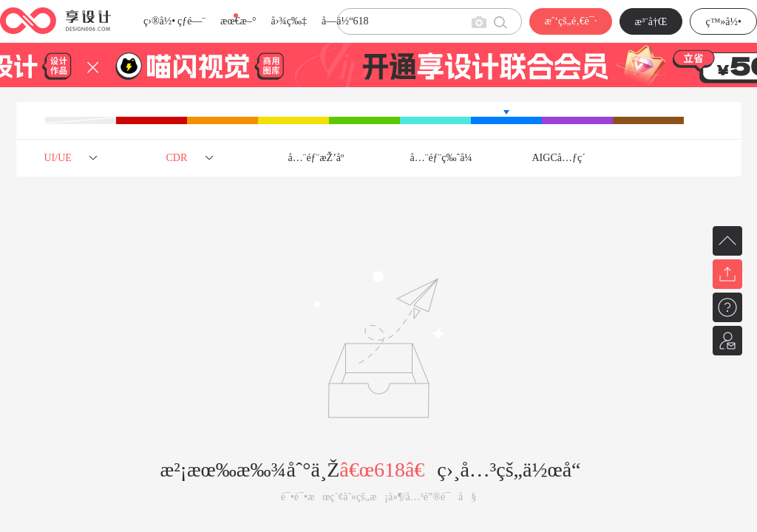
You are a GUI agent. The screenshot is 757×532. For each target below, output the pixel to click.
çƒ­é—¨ (191, 21)
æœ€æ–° (238, 21)
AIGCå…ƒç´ (560, 158)
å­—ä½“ (337, 21)
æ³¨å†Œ (651, 22)
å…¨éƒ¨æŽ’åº (320, 158)
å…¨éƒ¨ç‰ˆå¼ (445, 158)
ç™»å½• (723, 22)
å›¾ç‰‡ (289, 21)
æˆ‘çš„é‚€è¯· (570, 21)
